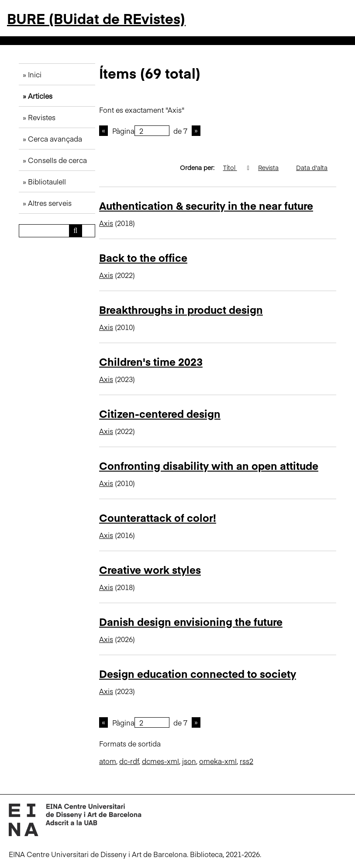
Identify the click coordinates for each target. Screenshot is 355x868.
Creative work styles (150, 569)
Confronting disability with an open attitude (209, 465)
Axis (106, 223)
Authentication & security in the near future (206, 205)
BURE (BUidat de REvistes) (96, 18)
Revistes (42, 117)
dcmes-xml (160, 761)
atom (108, 761)
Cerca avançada (55, 139)
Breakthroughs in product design (181, 309)
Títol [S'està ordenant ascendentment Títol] (234, 167)
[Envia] (76, 231)
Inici (35, 74)
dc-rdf (129, 761)
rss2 (246, 761)
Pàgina (141, 131)
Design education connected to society (198, 673)
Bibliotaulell (47, 181)
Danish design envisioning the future (191, 621)
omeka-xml (218, 761)
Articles (40, 96)
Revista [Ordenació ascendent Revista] (273, 167)
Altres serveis (50, 203)
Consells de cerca (57, 160)
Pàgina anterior (103, 131)
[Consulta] (57, 231)
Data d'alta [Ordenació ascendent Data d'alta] (316, 167)
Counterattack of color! (158, 517)
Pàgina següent (196, 131)
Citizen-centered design (160, 413)
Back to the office (143, 257)
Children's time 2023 (151, 361)
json (189, 761)
